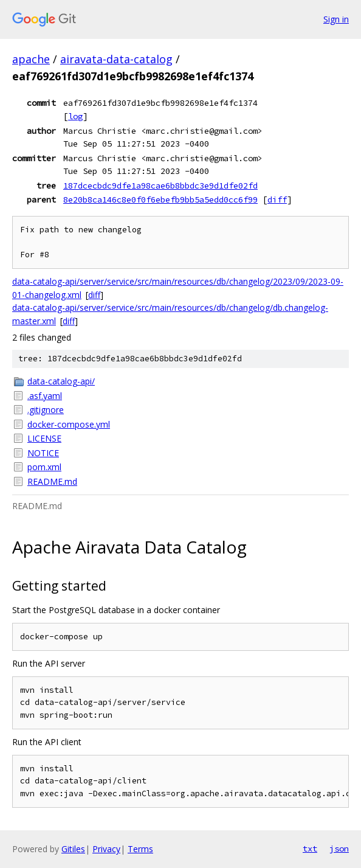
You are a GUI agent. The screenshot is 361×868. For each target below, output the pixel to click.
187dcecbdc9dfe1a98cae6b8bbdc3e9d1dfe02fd (160, 186)
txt (310, 849)
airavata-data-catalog (116, 59)
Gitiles (73, 849)
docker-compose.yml (69, 424)
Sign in (336, 19)
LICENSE (44, 438)
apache (31, 59)
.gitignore (46, 410)
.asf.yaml (45, 396)
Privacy (106, 849)
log (75, 116)
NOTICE (43, 453)
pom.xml (44, 467)
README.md (52, 481)
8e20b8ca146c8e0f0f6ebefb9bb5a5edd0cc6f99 (160, 200)
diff (277, 200)
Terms (140, 849)
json (339, 849)
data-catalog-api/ (61, 381)
